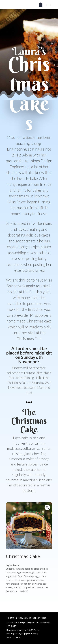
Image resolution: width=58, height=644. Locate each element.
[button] (47, 507)
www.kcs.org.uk (14, 637)
